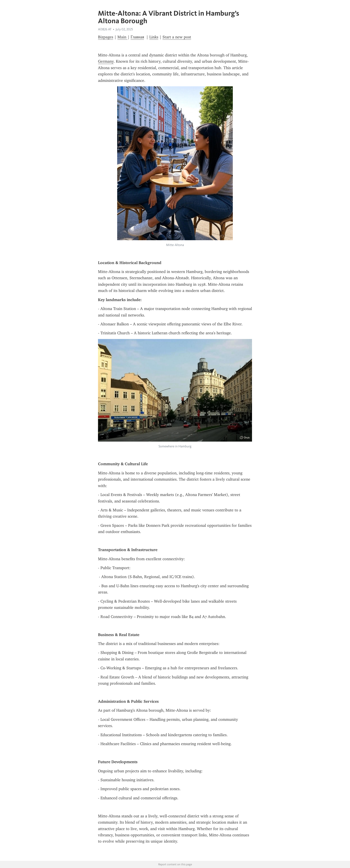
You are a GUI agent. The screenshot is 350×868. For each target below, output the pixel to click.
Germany (106, 61)
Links (154, 37)
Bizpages (106, 37)
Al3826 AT (105, 29)
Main (122, 37)
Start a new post (177, 37)
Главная (137, 37)
